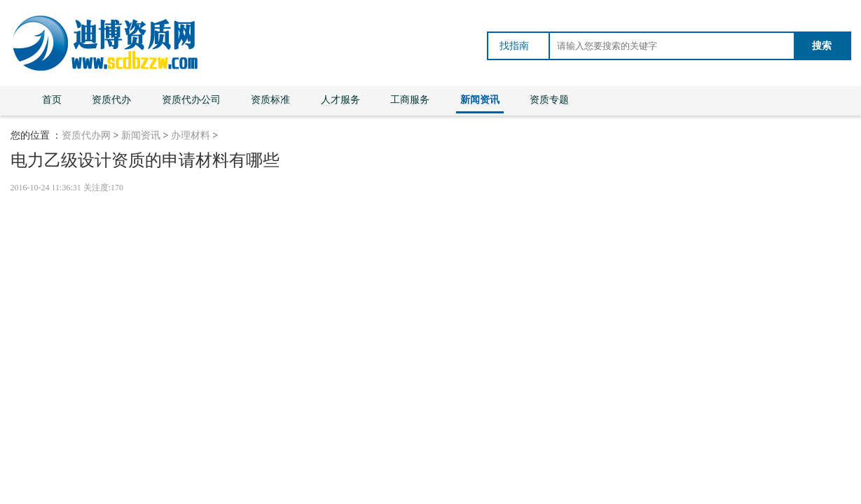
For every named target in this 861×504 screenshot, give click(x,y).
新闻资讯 (480, 100)
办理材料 (191, 135)
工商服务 (410, 100)
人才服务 (340, 100)
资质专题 (549, 100)
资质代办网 (86, 135)
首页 (52, 100)
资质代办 (111, 100)
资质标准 (270, 100)
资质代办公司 (191, 100)
